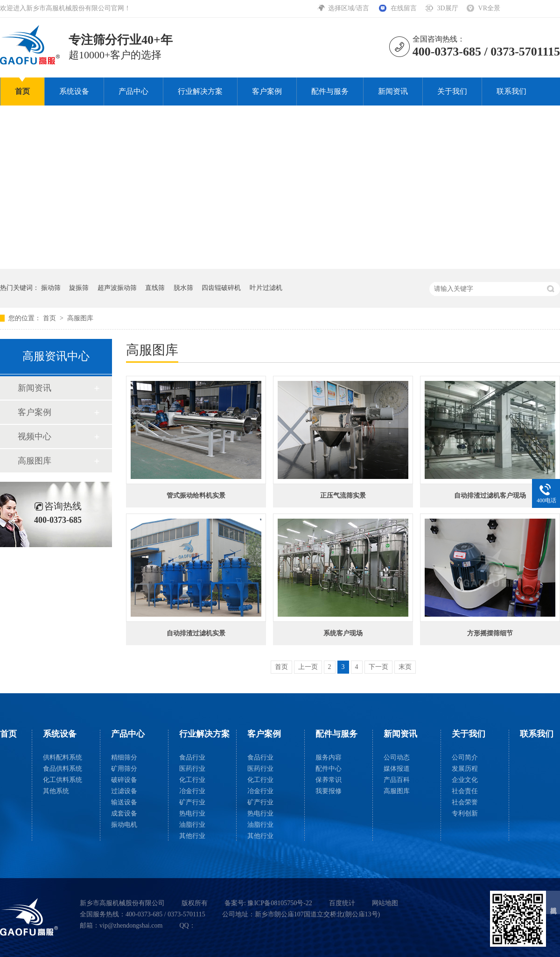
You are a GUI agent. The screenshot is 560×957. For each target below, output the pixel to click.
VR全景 (489, 8)
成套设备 (124, 813)
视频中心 (35, 436)
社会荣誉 (465, 802)
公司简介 (465, 757)
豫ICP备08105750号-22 (280, 903)
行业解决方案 (200, 91)
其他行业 (192, 836)
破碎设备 (124, 780)
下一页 (378, 667)
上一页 (308, 667)
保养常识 (329, 780)
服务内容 (329, 757)
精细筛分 (124, 757)
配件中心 (329, 769)
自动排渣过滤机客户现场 (490, 496)
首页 (22, 91)
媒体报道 (397, 769)
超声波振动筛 (117, 288)
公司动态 (397, 757)
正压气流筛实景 (343, 496)
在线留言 (404, 8)
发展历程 (465, 769)
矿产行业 (192, 802)
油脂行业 (192, 825)
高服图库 (80, 318)
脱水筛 (183, 288)
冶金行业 (192, 791)
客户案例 (267, 91)
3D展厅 (447, 8)
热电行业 (192, 813)
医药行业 (192, 769)
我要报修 (329, 791)
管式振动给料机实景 (196, 496)
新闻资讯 (393, 91)
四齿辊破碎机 (221, 288)
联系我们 (511, 91)
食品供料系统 (63, 769)
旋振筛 (79, 288)
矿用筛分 (124, 769)
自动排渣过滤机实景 (196, 633)
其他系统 (56, 791)
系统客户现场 (343, 633)
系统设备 (74, 91)
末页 (405, 667)
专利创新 (465, 813)
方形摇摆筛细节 (490, 633)
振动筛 (51, 288)
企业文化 (465, 780)
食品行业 (192, 757)
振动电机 (124, 825)
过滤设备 (124, 791)
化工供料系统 (63, 780)
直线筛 (155, 288)
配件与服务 (330, 91)
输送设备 (124, 802)
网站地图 (385, 903)
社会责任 (465, 791)
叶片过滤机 (266, 288)
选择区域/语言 (349, 8)
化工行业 (192, 780)
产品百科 (397, 780)
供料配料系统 (63, 757)
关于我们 (452, 91)
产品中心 (133, 91)
